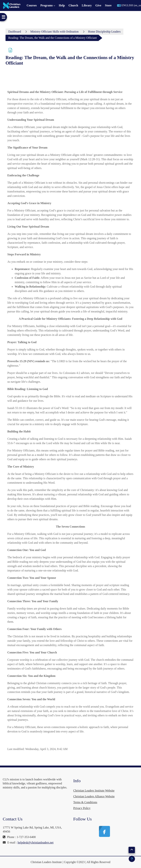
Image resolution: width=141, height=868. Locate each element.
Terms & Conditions (85, 802)
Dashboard (15, 32)
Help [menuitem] (62, 5)
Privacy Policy (82, 808)
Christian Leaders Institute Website (94, 791)
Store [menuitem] (108, 5)
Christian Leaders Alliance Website (94, 796)
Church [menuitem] (73, 5)
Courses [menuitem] (32, 5)
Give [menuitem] (98, 5)
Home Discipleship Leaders (104, 32)
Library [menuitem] (87, 5)
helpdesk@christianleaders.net (36, 842)
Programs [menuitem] (47, 5)
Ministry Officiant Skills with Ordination (54, 32)
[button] (132, 850)
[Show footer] (132, 859)
